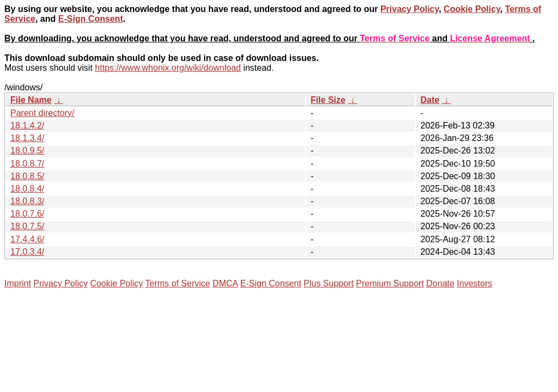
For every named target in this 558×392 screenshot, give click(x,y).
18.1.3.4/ (27, 138)
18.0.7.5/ (27, 226)
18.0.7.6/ (27, 214)
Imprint (18, 283)
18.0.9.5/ (27, 151)
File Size (328, 100)
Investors (474, 283)
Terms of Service (177, 283)
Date (430, 100)
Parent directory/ (42, 113)
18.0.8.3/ (27, 201)
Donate (440, 283)
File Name (31, 100)
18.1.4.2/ (27, 125)
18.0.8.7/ (27, 164)
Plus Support (329, 283)
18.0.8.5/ (27, 176)
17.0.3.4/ (27, 252)
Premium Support (390, 283)
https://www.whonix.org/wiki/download (168, 68)
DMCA (225, 283)
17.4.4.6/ (27, 239)
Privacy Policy (410, 9)
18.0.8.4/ (27, 189)
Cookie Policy (472, 9)
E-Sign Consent (91, 19)
